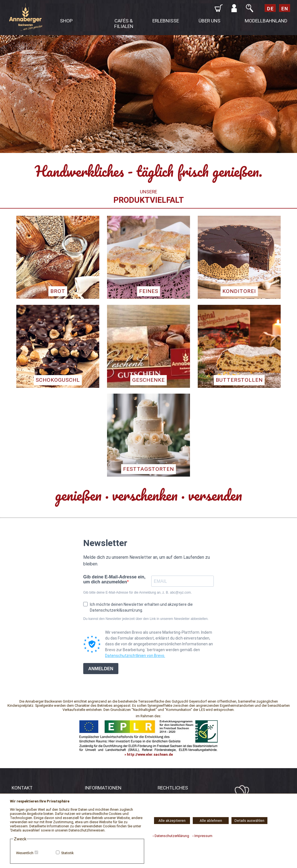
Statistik (67, 853)
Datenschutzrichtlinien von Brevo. (135, 656)
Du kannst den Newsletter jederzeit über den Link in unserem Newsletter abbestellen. (146, 619)
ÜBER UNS (209, 21)
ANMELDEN (101, 669)
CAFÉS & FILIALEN (124, 24)
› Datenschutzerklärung (171, 836)
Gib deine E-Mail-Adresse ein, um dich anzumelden (114, 579)
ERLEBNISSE (166, 21)
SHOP (66, 21)
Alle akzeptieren (172, 821)
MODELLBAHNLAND (266, 21)
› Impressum (201, 836)
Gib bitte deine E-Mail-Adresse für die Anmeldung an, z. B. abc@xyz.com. (137, 592)
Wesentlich (25, 853)
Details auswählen (249, 821)
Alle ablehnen (211, 821)
